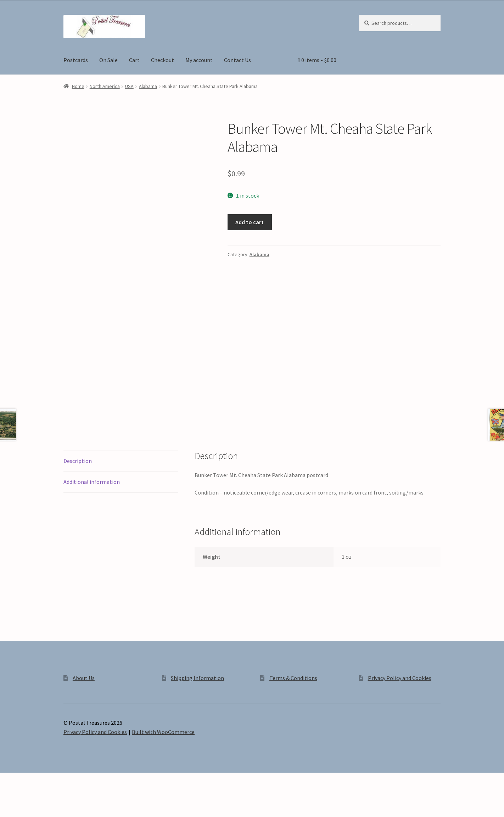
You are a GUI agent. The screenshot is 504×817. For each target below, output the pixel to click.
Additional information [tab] (92, 507)
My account (199, 60)
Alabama (148, 86)
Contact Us (237, 60)
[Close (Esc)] (59, 804)
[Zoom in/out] (8, 804)
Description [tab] (78, 486)
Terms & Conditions (293, 703)
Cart (134, 60)
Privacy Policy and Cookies (400, 703)
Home (78, 86)
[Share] (42, 804)
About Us (84, 703)
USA (129, 86)
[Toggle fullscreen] (25, 804)
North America (105, 86)
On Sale (108, 60)
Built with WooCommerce (163, 757)
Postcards (76, 60)
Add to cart (250, 222)
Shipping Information (197, 703)
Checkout (163, 60)
